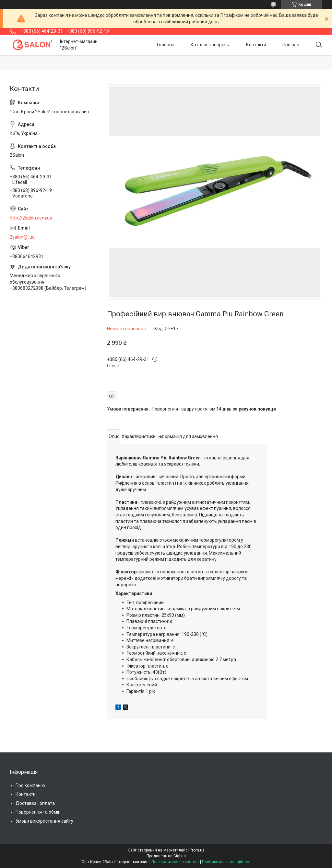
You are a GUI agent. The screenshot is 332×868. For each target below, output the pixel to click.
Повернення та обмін (38, 812)
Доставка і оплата (35, 803)
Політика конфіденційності (227, 862)
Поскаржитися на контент (175, 862)
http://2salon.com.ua (31, 218)
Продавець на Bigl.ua (166, 856)
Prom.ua (197, 850)
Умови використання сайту (44, 821)
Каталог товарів (208, 45)
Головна (166, 45)
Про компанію (30, 785)
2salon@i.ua (22, 237)
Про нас (291, 45)
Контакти (256, 45)
